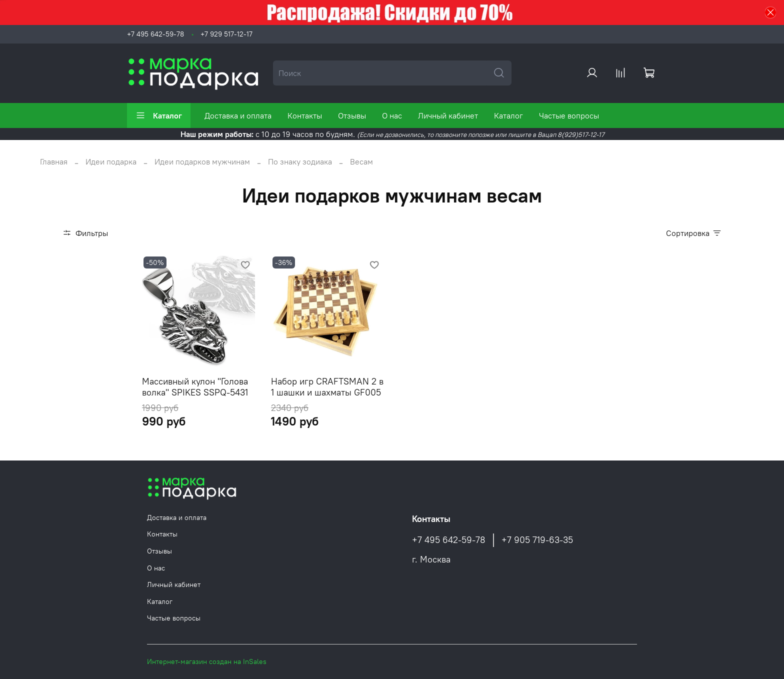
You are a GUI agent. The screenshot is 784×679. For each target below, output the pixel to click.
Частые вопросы (569, 115)
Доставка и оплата (238, 115)
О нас (392, 115)
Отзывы (352, 115)
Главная (54, 161)
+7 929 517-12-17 (226, 34)
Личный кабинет (448, 115)
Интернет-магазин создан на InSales (207, 661)
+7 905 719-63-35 (537, 540)
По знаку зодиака (300, 161)
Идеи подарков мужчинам (202, 161)
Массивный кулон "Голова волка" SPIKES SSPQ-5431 (195, 387)
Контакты (305, 115)
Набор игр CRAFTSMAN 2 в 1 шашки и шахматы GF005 (327, 387)
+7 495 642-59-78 (155, 34)
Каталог (159, 115)
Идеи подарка (111, 161)
